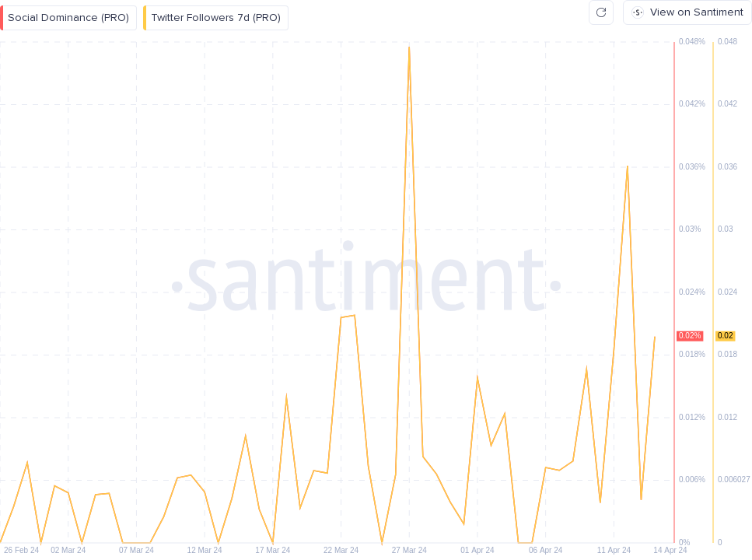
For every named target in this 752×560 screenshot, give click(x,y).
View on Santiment (687, 12)
